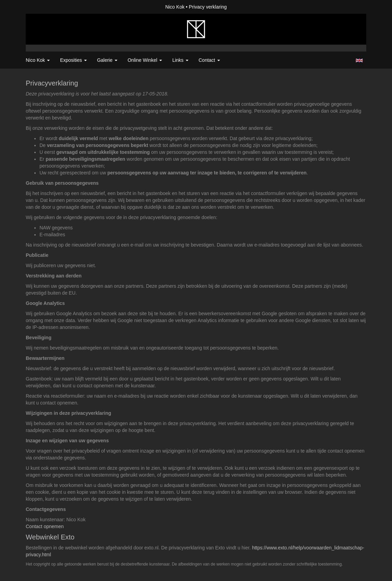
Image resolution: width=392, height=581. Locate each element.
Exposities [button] (73, 60)
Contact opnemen (45, 526)
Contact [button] (209, 60)
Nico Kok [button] (38, 60)
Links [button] (180, 60)
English (359, 60)
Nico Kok (175, 7)
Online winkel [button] (145, 60)
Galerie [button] (107, 60)
